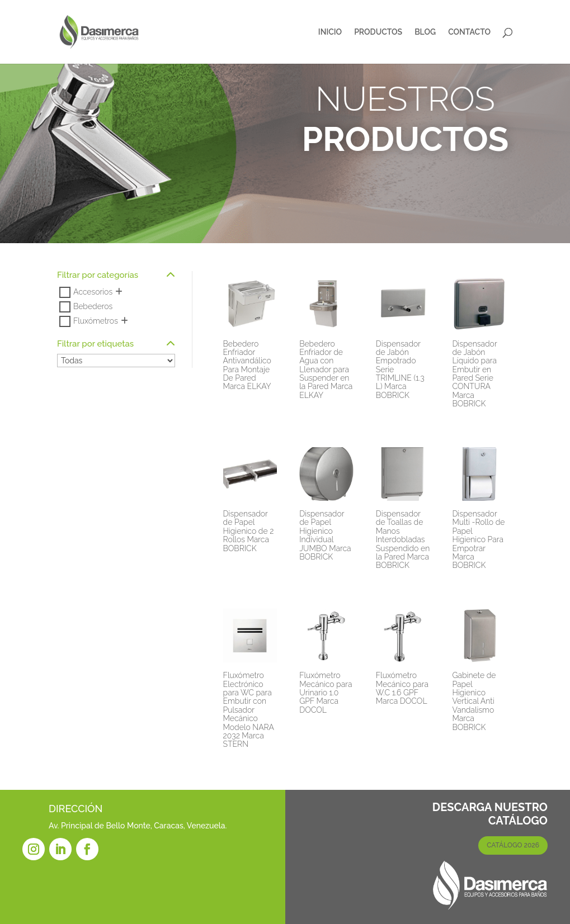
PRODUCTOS (378, 32)
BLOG (425, 32)
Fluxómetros (96, 321)
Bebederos (93, 306)
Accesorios (93, 292)
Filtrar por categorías (116, 276)
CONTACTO (469, 32)
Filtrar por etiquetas (116, 344)
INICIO (330, 32)
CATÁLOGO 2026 (513, 845)
